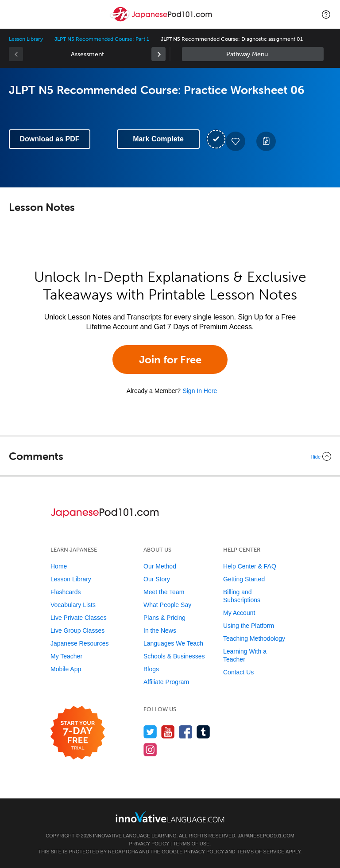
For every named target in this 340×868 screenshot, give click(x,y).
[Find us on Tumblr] (203, 732)
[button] (326, 14)
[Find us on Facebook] (186, 732)
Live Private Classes (79, 618)
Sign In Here (200, 391)
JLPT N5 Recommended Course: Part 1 (102, 39)
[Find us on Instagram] (150, 749)
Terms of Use (191, 844)
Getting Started (244, 579)
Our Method (160, 566)
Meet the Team (164, 592)
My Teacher (66, 656)
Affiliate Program (166, 682)
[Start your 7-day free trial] (78, 733)
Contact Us (238, 672)
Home (59, 566)
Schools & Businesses (174, 656)
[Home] (162, 21)
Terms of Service (261, 852)
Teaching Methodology (254, 638)
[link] (158, 54)
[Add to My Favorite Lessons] (236, 141)
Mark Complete (158, 139)
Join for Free (170, 360)
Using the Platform (249, 626)
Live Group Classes (77, 631)
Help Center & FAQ (250, 566)
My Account (239, 613)
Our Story (157, 579)
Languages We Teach (173, 643)
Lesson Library (26, 39)
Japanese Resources (80, 643)
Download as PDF (49, 139)
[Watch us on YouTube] (168, 732)
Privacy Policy (149, 844)
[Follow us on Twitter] (150, 732)
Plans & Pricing (164, 618)
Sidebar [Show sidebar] (253, 54)
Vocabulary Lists (73, 605)
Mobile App (66, 669)
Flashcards (66, 592)
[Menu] (14, 14)
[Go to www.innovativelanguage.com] (170, 817)
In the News (160, 631)
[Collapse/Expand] (170, 456)
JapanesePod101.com (266, 836)
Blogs (151, 669)
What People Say (167, 605)
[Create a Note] (266, 141)
